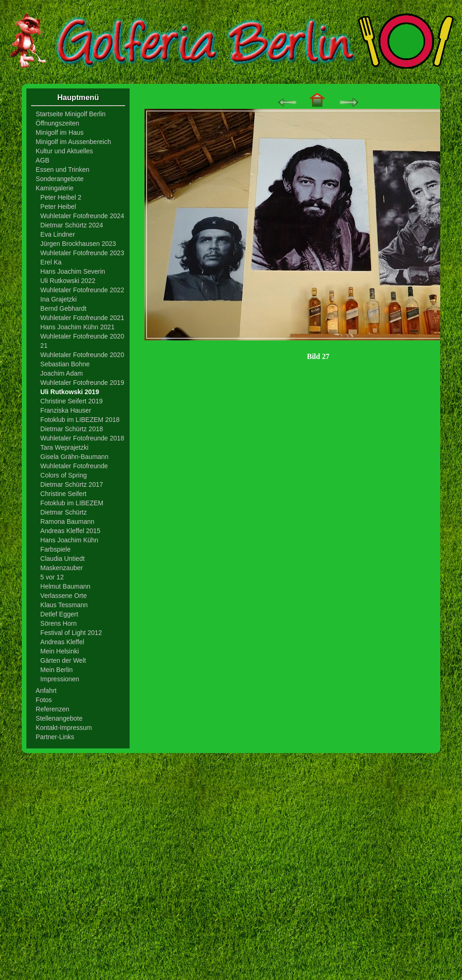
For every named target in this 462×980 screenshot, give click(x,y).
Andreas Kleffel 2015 (70, 531)
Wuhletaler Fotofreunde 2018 (82, 438)
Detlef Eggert (59, 614)
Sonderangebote (60, 179)
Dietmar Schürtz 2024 (72, 225)
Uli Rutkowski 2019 (70, 392)
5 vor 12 (52, 577)
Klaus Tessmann (64, 605)
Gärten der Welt (63, 660)
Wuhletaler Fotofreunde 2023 (82, 253)
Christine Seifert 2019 (72, 401)
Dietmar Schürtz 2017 (72, 484)
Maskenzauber (62, 568)
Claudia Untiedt (62, 559)
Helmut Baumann (65, 586)
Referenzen (52, 709)
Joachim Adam (62, 373)
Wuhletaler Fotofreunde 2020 (82, 355)
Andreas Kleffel (62, 642)
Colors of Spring (63, 475)
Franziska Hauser (66, 410)
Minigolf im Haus (59, 132)
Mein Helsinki (59, 651)
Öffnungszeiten (57, 123)
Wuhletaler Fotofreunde (74, 466)
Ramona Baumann (67, 521)
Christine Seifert (63, 494)
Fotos (44, 700)
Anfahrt (46, 691)
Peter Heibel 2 (61, 197)
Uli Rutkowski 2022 (68, 281)
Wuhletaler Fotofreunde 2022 (82, 290)
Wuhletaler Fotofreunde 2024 (82, 216)
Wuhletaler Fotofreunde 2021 (82, 318)
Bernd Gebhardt (63, 308)
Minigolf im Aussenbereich (73, 142)
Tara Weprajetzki (64, 447)
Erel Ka (51, 262)
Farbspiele (55, 549)
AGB (43, 160)
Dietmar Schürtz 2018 (72, 429)
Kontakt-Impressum (64, 728)
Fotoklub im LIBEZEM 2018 (80, 420)
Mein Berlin (56, 670)
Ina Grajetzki (59, 299)
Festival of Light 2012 (71, 633)
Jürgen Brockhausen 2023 (78, 244)
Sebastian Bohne (65, 364)
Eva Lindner (58, 234)
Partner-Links (55, 737)
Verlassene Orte (63, 596)
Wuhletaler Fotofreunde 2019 (82, 383)
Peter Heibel (58, 207)
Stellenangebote (59, 718)
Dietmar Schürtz (63, 512)
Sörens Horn (59, 623)
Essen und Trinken (62, 170)
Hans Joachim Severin (73, 271)
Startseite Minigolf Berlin (71, 114)
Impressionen (60, 679)
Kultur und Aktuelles (64, 151)
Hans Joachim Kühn (69, 540)
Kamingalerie (55, 188)
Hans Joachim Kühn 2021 (77, 327)
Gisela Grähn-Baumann (74, 457)
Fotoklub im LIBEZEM (72, 503)
